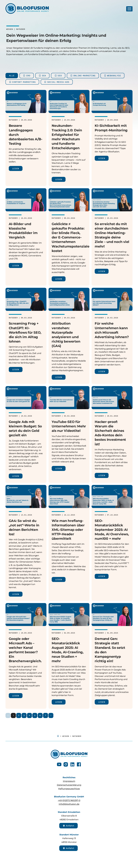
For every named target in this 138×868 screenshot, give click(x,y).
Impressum (69, 781)
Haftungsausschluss (69, 789)
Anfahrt (68, 826)
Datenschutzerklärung (69, 785)
